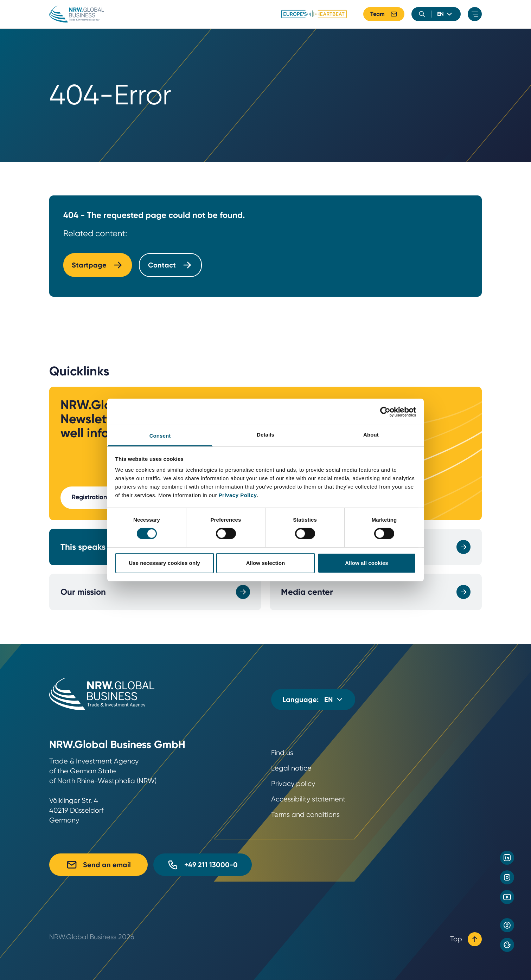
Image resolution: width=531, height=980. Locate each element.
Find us (282, 753)
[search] (422, 14)
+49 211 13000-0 (203, 865)
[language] (445, 14)
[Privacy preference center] (507, 945)
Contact (170, 265)
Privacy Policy (238, 495)
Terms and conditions (305, 815)
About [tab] (371, 435)
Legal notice (291, 768)
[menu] (475, 14)
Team (384, 14)
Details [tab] (265, 435)
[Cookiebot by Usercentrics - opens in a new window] (385, 412)
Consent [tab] (160, 436)
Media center (376, 592)
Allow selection (266, 563)
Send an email (98, 865)
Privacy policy (293, 784)
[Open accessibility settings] (507, 925)
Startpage (98, 265)
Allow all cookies (367, 563)
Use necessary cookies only (164, 563)
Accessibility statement (308, 799)
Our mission (155, 592)
